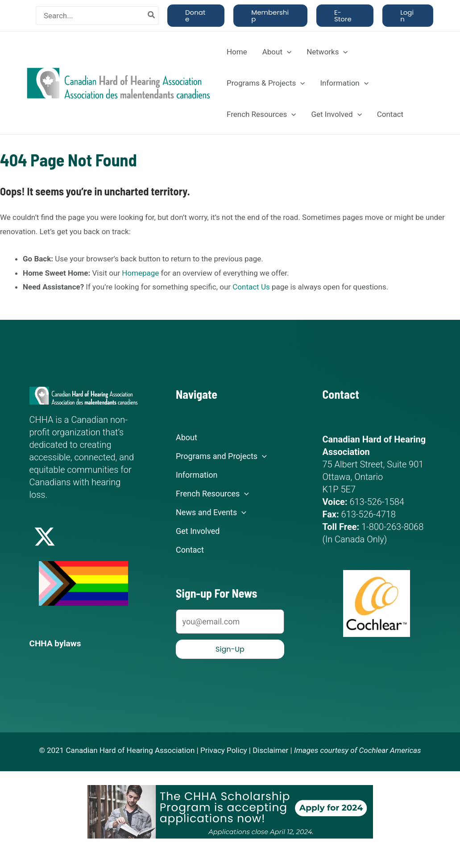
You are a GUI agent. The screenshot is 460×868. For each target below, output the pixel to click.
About (277, 52)
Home (237, 52)
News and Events (211, 513)
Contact (390, 114)
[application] (287, 52)
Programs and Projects (221, 456)
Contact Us (251, 287)
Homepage (140, 273)
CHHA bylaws (57, 643)
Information (344, 83)
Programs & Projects (266, 83)
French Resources (261, 114)
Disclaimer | (272, 750)
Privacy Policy (224, 750)
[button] (196, 16)
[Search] (152, 16)
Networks (327, 52)
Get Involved (336, 114)
